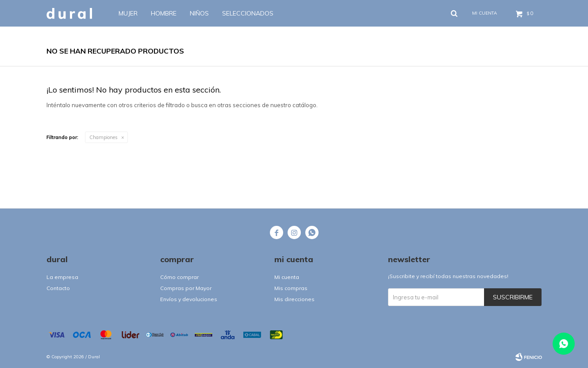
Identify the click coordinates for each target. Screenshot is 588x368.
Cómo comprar (179, 277)
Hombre (164, 13)
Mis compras (291, 288)
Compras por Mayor (186, 288)
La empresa (62, 277)
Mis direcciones (294, 299)
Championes (104, 137)
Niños (199, 13)
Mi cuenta (287, 277)
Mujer (128, 13)
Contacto (58, 288)
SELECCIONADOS (248, 13)
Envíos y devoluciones (189, 299)
